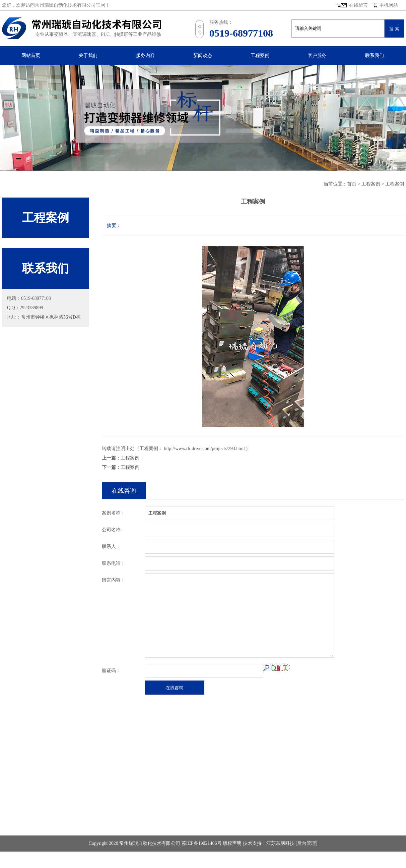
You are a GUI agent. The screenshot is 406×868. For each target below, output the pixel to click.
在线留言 (358, 5)
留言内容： (114, 580)
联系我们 (375, 56)
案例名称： (114, 513)
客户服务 (317, 56)
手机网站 (386, 5)
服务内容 (145, 56)
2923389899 (31, 308)
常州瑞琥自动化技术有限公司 (82, 28)
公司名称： (114, 530)
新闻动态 (203, 56)
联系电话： (114, 563)
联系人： (111, 547)
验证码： (111, 671)
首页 (352, 184)
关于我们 (88, 56)
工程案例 (260, 56)
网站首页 (31, 56)
